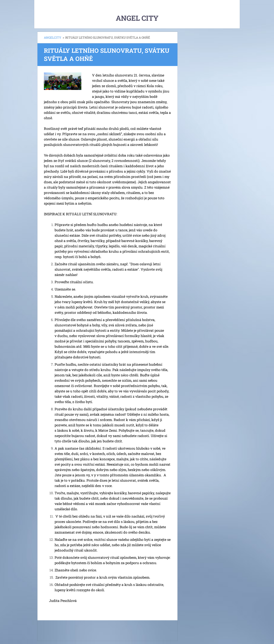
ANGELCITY (53, 37)
